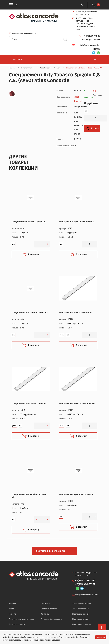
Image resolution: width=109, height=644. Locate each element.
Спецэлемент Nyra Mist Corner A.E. (76, 494)
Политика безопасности (51, 619)
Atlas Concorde (46, 68)
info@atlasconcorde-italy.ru (90, 47)
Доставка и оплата (49, 609)
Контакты (45, 614)
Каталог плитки (28, 68)
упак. (62, 335)
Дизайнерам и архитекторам (22, 619)
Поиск (65, 39)
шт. (86, 111)
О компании (46, 604)
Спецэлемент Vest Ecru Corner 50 (76, 313)
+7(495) (91, 36)
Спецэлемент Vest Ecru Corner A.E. (29, 222)
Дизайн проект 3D (17, 624)
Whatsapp (98, 53)
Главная (12, 68)
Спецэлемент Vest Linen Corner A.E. (77, 222)
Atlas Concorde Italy (81, 609)
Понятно (101, 637)
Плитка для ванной (81, 614)
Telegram (94, 53)
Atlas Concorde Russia (82, 604)
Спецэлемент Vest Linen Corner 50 (29, 404)
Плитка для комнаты (81, 624)
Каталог (13, 604)
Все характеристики (65, 146)
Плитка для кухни (80, 619)
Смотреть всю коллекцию (51, 551)
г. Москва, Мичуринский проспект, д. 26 (86, 13)
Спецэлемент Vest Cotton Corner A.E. (30, 313)
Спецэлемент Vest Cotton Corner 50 (77, 404)
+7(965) (91, 40)
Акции (12, 609)
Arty (59, 68)
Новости (13, 614)
